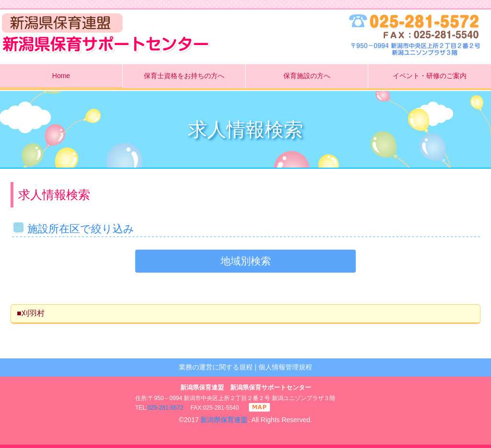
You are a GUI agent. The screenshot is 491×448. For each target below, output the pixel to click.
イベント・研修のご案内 (430, 76)
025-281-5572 (165, 408)
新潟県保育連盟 (224, 420)
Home (61, 76)
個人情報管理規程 (285, 367)
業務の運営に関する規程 (216, 367)
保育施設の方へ (307, 76)
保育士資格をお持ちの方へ (184, 76)
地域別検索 (246, 261)
